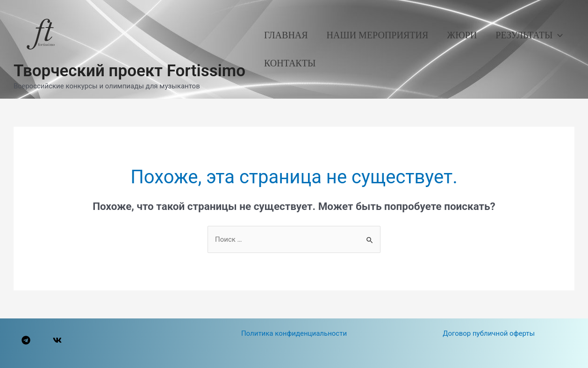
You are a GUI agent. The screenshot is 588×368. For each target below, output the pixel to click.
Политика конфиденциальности (294, 333)
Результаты (529, 35)
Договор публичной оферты (489, 333)
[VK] (57, 340)
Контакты (290, 63)
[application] (558, 35)
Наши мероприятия (378, 35)
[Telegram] (26, 340)
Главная (286, 35)
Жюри (462, 35)
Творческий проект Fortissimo (129, 71)
